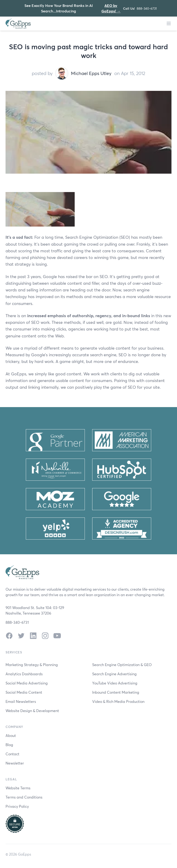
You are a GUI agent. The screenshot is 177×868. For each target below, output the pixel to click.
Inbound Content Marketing (116, 692)
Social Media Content (24, 692)
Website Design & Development (32, 711)
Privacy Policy (17, 806)
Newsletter (15, 763)
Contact (12, 754)
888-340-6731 (147, 8)
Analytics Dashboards (24, 674)
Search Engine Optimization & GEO (122, 665)
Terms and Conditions (24, 797)
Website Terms (18, 788)
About (11, 735)
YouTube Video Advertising (115, 683)
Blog (9, 745)
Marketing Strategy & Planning (32, 665)
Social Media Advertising (27, 683)
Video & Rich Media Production (118, 701)
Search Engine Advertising (114, 674)
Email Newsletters (21, 701)
